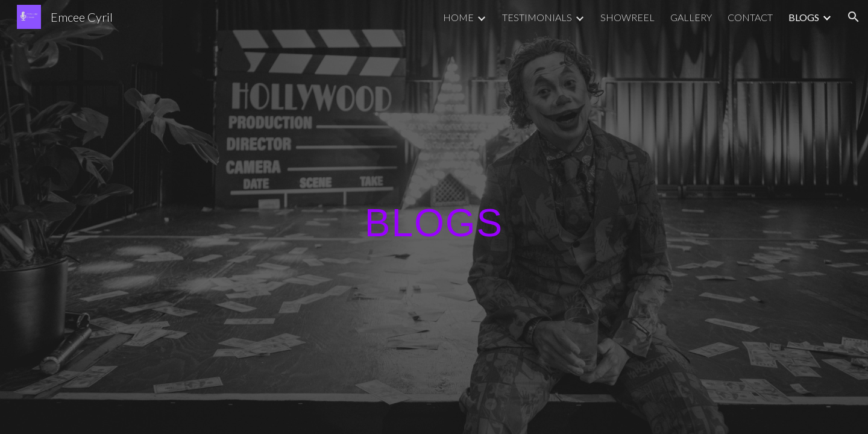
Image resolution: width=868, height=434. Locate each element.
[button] (854, 17)
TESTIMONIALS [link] (537, 17)
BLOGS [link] (804, 17)
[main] (434, 217)
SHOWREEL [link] (627, 17)
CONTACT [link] (750, 17)
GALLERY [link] (691, 17)
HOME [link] (458, 17)
